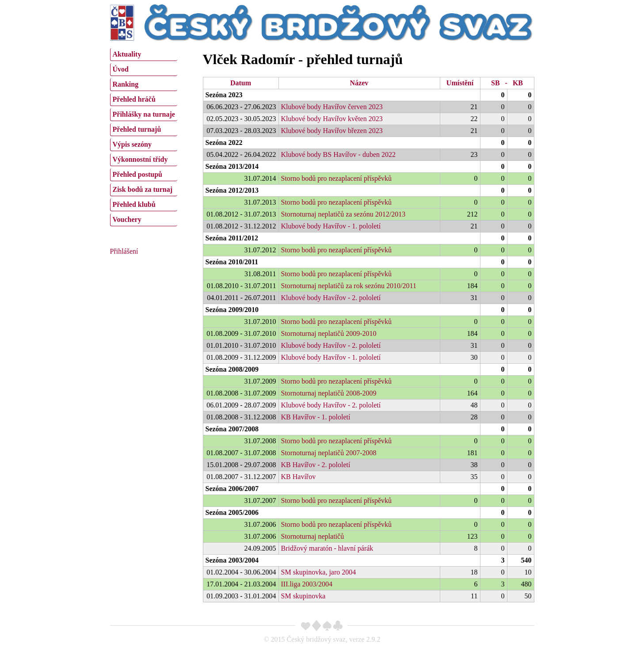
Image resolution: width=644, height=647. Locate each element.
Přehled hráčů (134, 99)
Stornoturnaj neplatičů (313, 536)
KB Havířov (299, 477)
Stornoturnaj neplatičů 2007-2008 (329, 453)
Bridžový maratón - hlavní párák (327, 548)
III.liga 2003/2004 (307, 584)
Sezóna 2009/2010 (232, 310)
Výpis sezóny (132, 144)
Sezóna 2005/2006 (232, 512)
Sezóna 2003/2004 (232, 560)
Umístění (460, 83)
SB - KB (507, 83)
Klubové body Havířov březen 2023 (332, 131)
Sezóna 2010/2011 (232, 262)
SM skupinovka (303, 596)
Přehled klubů (134, 204)
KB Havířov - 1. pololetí (316, 417)
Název (359, 83)
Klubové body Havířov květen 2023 (332, 119)
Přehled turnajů (137, 129)
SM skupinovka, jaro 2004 (319, 572)
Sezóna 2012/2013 (232, 190)
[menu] (144, 136)
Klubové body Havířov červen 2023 (332, 107)
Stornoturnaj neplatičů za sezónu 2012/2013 (343, 214)
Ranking (126, 84)
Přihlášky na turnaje (144, 114)
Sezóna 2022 (224, 143)
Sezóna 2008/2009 (232, 369)
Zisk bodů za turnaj (143, 189)
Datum (241, 83)
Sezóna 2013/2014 (232, 166)
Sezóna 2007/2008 (232, 429)
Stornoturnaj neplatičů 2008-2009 (329, 393)
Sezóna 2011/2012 (232, 238)
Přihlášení (124, 251)
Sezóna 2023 (224, 95)
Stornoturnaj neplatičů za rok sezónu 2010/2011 (349, 286)
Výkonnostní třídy (140, 159)
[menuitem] (144, 55)
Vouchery (127, 219)
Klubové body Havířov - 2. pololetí (331, 298)
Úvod (121, 69)
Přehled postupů (137, 174)
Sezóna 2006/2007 (232, 489)
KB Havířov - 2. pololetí (316, 465)
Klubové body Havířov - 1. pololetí (331, 226)
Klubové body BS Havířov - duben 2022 (339, 154)
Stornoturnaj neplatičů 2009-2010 (329, 333)
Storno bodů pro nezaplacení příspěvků (337, 178)
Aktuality (127, 54)
